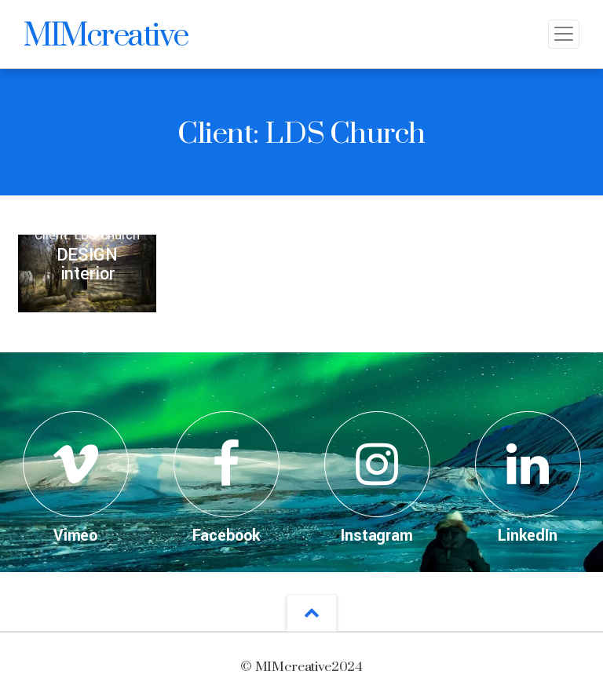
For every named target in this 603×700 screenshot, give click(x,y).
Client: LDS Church (87, 235)
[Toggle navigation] (564, 34)
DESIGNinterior (87, 264)
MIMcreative (106, 34)
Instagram (377, 536)
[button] (312, 613)
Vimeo (75, 536)
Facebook (227, 536)
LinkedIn (528, 536)
